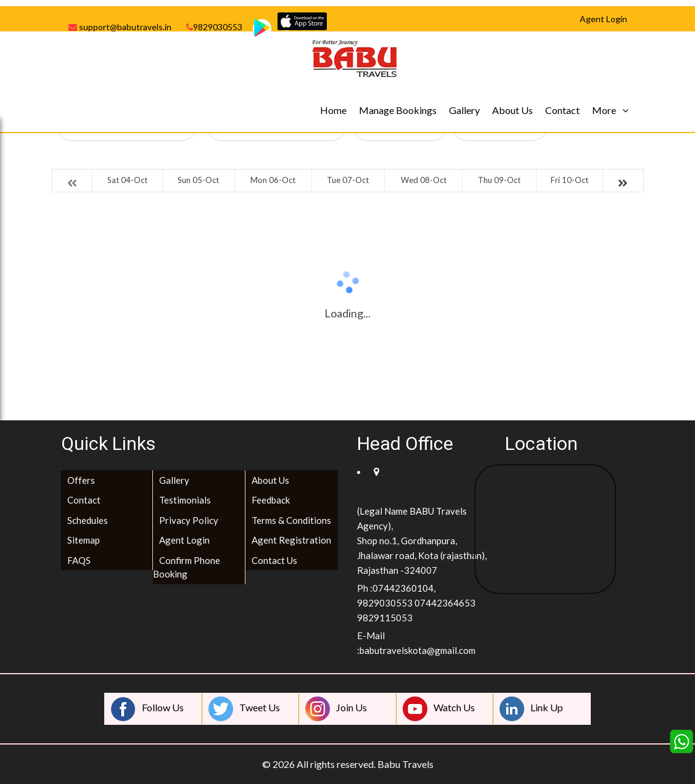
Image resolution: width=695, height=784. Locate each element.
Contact (562, 110)
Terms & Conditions (291, 520)
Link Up (531, 709)
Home (333, 110)
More (604, 110)
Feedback (271, 500)
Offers (81, 480)
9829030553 (214, 27)
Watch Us (439, 709)
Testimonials (185, 500)
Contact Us (274, 560)
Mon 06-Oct (273, 180)
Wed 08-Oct (424, 180)
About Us (512, 110)
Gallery (464, 110)
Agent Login (184, 540)
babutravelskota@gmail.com (417, 650)
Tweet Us (244, 709)
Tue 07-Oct (348, 180)
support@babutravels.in (120, 27)
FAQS (79, 560)
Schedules (88, 520)
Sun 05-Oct (198, 180)
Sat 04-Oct (127, 180)
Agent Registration (291, 540)
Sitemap (84, 540)
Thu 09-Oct (499, 180)
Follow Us (147, 709)
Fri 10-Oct (570, 180)
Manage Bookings (398, 110)
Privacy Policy (189, 520)
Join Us (336, 709)
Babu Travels (405, 764)
